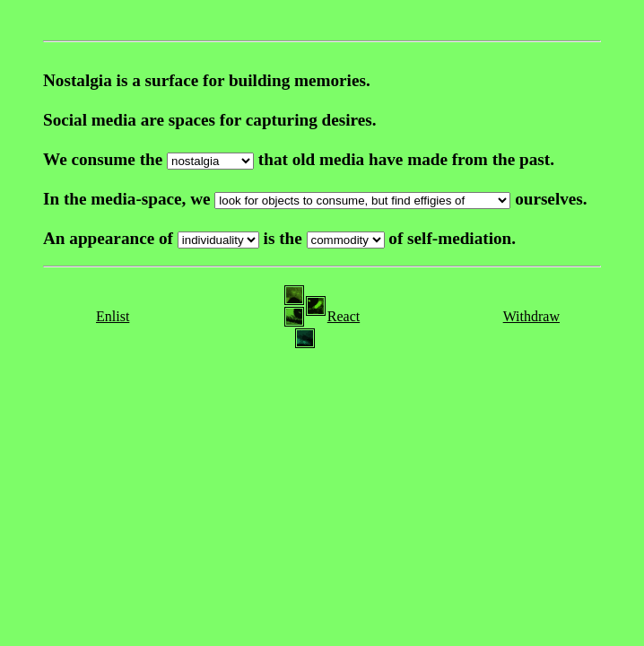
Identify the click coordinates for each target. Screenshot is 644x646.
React (344, 316)
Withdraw (531, 316)
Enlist (113, 316)
